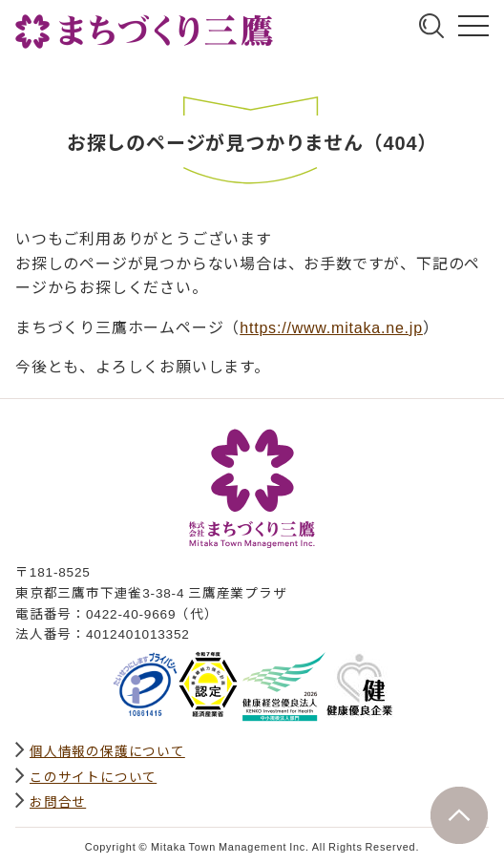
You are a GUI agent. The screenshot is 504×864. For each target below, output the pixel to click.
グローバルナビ (473, 26)
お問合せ (58, 801)
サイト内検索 (431, 26)
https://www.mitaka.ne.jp (331, 327)
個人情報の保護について (107, 750)
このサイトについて (93, 776)
